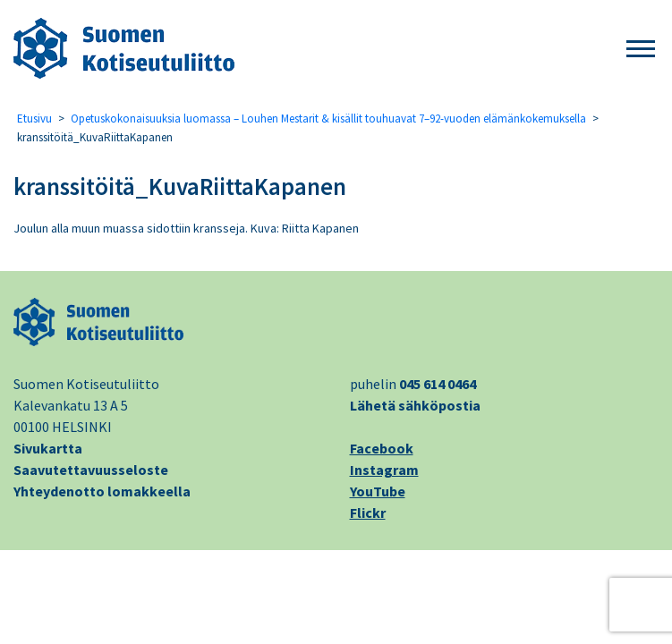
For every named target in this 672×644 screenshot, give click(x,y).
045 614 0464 (438, 384)
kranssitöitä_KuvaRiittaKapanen (180, 186)
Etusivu (34, 119)
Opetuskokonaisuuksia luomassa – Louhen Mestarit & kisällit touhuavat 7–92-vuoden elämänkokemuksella (328, 119)
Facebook (382, 448)
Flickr (368, 513)
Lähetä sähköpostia (415, 405)
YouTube (378, 491)
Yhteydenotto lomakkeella (102, 491)
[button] (641, 50)
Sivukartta (48, 448)
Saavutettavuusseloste (91, 470)
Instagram (384, 470)
